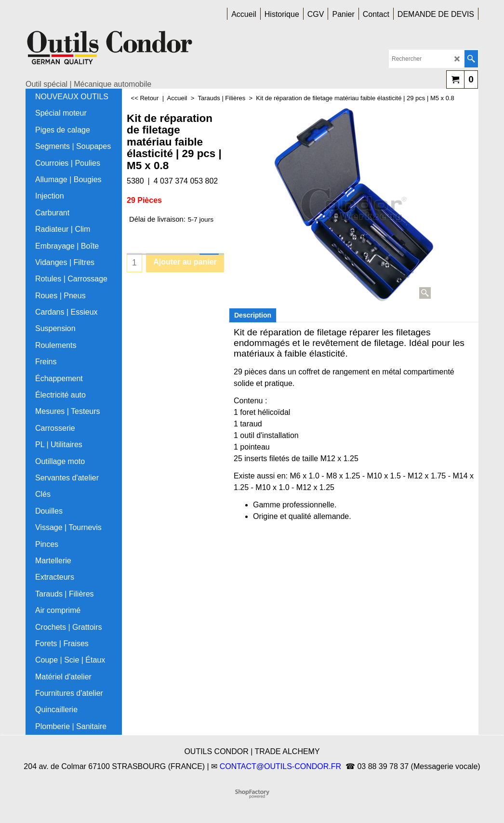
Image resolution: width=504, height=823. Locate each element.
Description (253, 315)
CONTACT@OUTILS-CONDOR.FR (280, 766)
